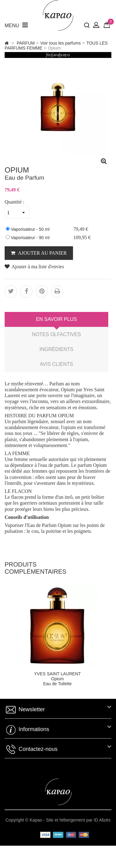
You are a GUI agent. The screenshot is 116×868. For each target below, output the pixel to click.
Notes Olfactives (56, 334)
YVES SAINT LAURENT (57, 674)
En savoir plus (56, 319)
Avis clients (56, 364)
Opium (57, 679)
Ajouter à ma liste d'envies (34, 267)
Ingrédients (56, 349)
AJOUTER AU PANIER (42, 253)
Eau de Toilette (57, 684)
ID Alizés (102, 820)
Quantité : (15, 202)
